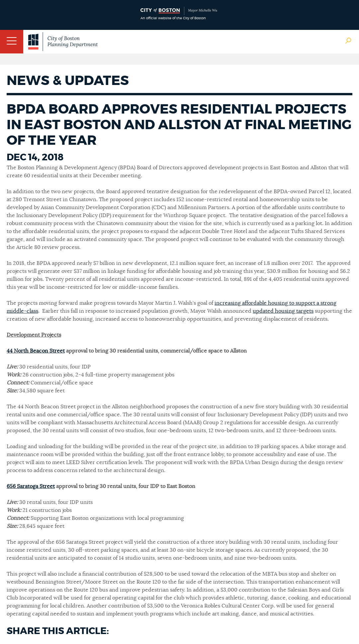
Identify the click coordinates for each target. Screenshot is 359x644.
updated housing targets (283, 311)
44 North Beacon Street (36, 351)
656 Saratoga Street (31, 486)
